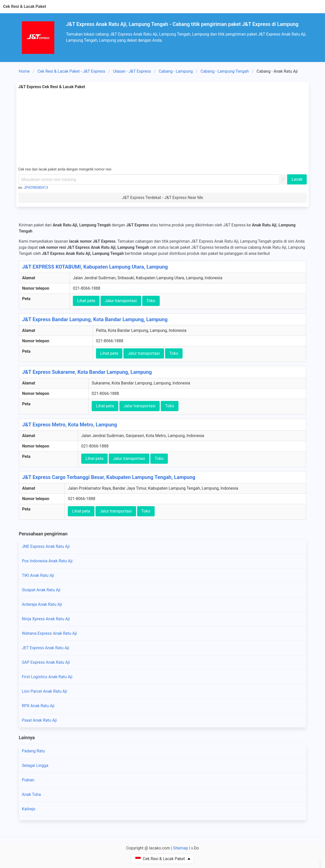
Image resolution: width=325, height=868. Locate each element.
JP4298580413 (36, 188)
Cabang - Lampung (176, 71)
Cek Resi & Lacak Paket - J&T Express (71, 71)
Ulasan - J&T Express (132, 71)
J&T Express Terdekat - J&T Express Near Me (162, 198)
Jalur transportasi (121, 301)
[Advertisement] (162, 128)
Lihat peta (86, 301)
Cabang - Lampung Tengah (225, 71)
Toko (151, 301)
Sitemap (181, 848)
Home (24, 71)
